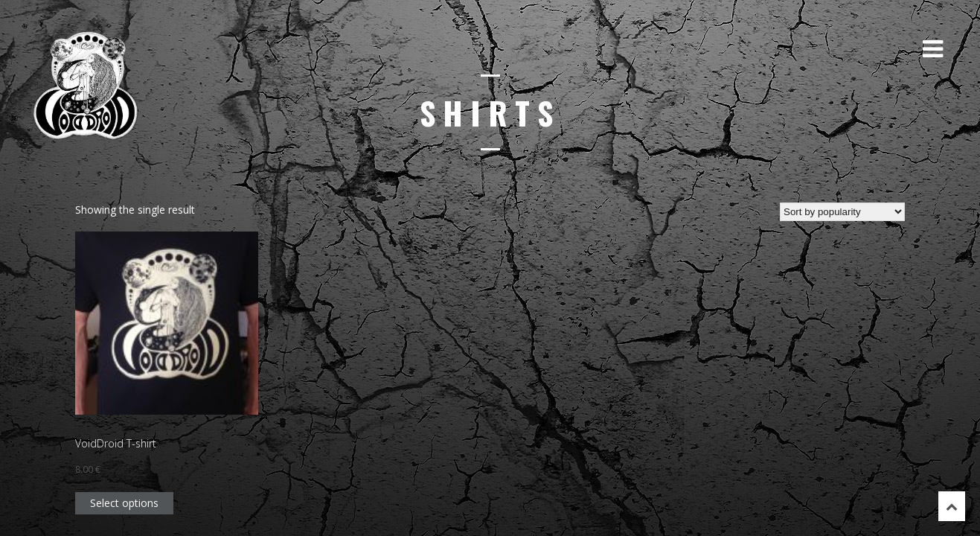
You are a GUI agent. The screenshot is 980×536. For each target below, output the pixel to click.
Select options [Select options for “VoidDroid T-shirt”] (124, 503)
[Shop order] (842, 212)
